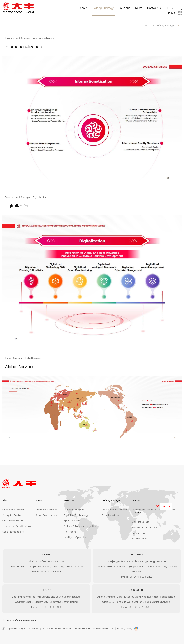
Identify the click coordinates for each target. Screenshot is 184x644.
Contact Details (140, 522)
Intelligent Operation (75, 537)
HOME (148, 26)
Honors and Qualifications (17, 526)
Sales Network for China (145, 528)
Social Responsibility (13, 532)
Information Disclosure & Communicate (154, 510)
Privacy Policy (125, 629)
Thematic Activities (46, 510)
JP (174, 8)
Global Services (13, 358)
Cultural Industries (74, 510)
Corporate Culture (13, 521)
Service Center (140, 539)
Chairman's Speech (13, 510)
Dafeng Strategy (165, 26)
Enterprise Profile (12, 515)
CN (168, 8)
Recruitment (139, 533)
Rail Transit (70, 532)
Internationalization (43, 38)
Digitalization (40, 197)
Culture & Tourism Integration (80, 526)
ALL (180, 26)
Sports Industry (72, 521)
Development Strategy (17, 38)
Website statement (103, 629)
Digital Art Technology (76, 515)
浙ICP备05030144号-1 (14, 629)
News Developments (47, 515)
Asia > (166, 507)
